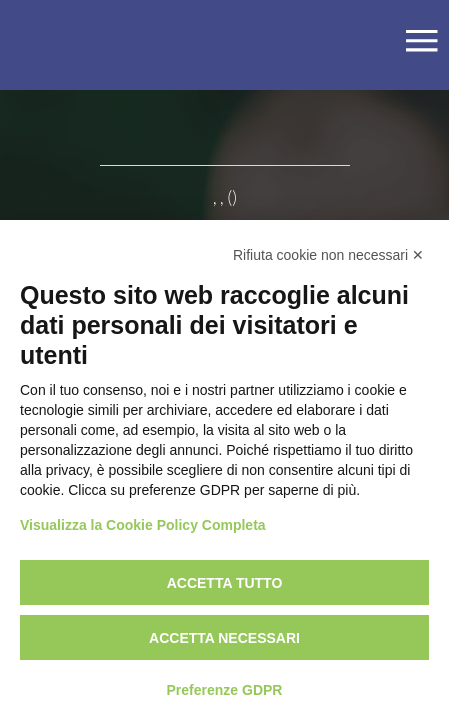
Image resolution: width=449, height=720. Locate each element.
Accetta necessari (224, 638)
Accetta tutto (225, 583)
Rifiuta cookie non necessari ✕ (328, 255)
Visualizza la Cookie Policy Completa (143, 525)
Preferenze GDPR (225, 690)
